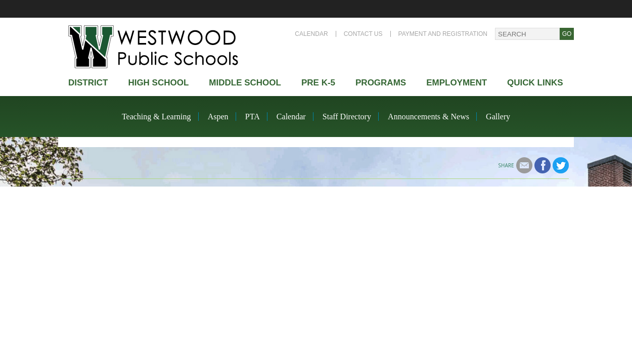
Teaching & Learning (156, 117)
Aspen (218, 117)
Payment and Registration (443, 34)
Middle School (245, 83)
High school (158, 83)
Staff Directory (347, 117)
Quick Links (535, 83)
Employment (457, 83)
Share (506, 165)
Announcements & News (428, 117)
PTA (253, 117)
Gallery (498, 117)
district (88, 83)
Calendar (311, 34)
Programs (381, 83)
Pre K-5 (318, 83)
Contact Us (363, 34)
